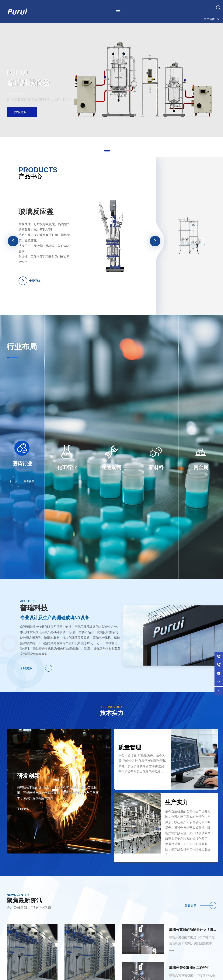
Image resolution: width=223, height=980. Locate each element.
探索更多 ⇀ (22, 116)
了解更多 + (24, 809)
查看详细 (34, 281)
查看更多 (22, 481)
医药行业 (22, 464)
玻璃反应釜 (36, 212)
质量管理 (130, 747)
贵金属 (201, 467)
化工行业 (67, 467)
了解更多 (26, 668)
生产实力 (176, 802)
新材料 (156, 467)
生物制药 (112, 467)
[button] (107, 151)
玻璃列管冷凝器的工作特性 (190, 968)
